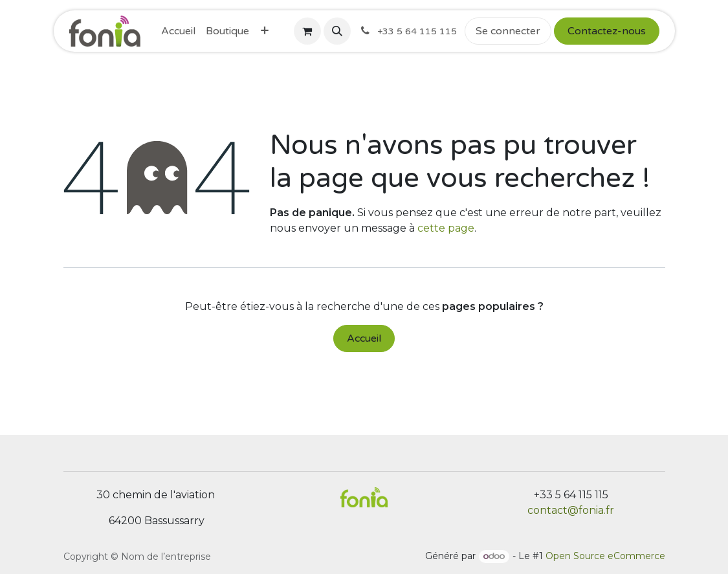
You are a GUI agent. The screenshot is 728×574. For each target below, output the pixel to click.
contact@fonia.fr (571, 510)
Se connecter (508, 31)
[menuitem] (178, 31)
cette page (446, 228)
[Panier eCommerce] (307, 31)
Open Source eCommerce (605, 556)
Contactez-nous (607, 31)
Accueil (364, 338)
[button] (337, 31)
